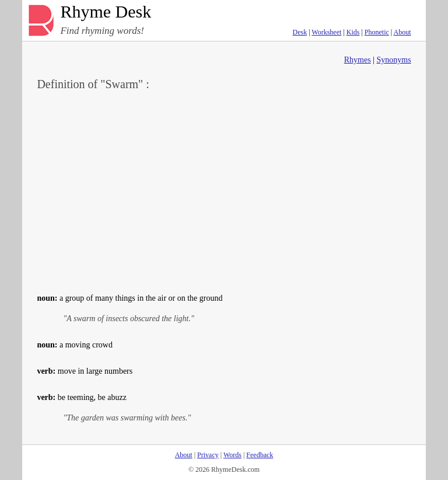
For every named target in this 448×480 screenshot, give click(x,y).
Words (232, 455)
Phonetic (377, 32)
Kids (353, 32)
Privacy (208, 455)
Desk (300, 32)
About (402, 32)
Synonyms (393, 60)
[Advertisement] (224, 190)
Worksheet (326, 32)
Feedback (260, 455)
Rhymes (358, 60)
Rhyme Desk (106, 12)
